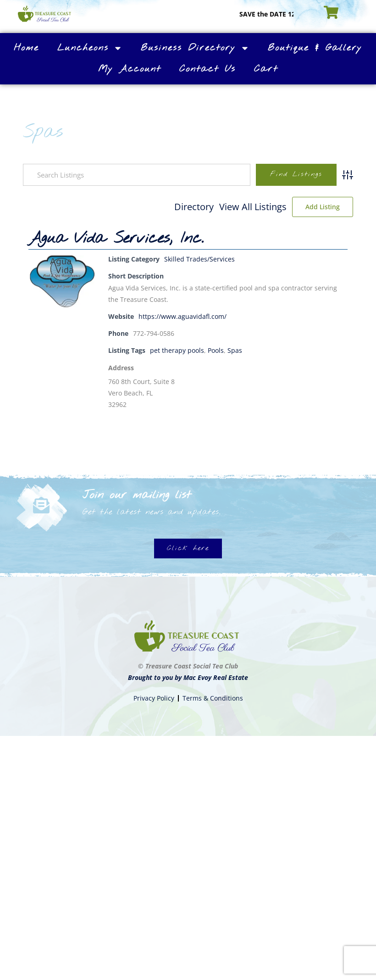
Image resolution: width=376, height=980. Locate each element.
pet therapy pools (177, 350)
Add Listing (323, 207)
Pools (216, 350)
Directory (194, 207)
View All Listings (253, 207)
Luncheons (90, 48)
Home (26, 48)
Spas (235, 350)
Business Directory (195, 48)
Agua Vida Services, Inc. (116, 239)
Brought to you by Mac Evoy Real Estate (188, 677)
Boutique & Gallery (315, 48)
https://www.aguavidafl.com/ (182, 316)
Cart (266, 69)
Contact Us (207, 69)
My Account (130, 69)
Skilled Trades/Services (199, 259)
